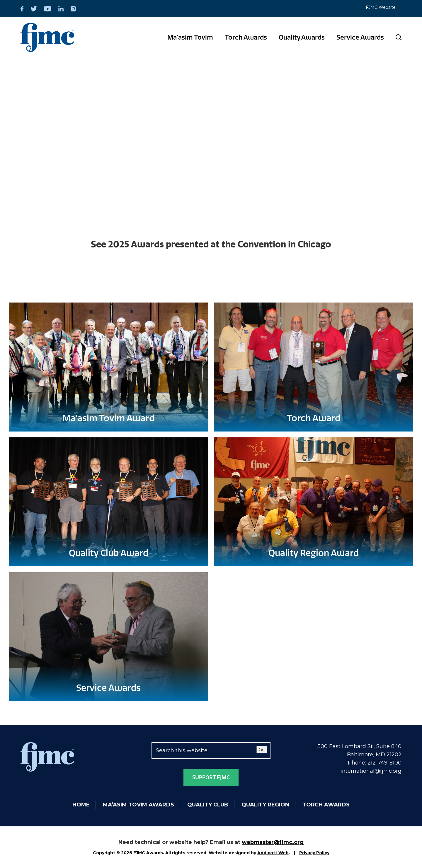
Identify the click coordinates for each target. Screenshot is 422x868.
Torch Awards (246, 37)
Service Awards (360, 37)
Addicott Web (273, 853)
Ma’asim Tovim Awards (138, 805)
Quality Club (208, 805)
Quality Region (265, 805)
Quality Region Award (314, 553)
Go (262, 750)
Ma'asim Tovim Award (108, 418)
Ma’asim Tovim (190, 37)
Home (81, 805)
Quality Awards (302, 37)
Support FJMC (211, 777)
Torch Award (314, 418)
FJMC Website (381, 7)
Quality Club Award (109, 553)
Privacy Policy (314, 853)
